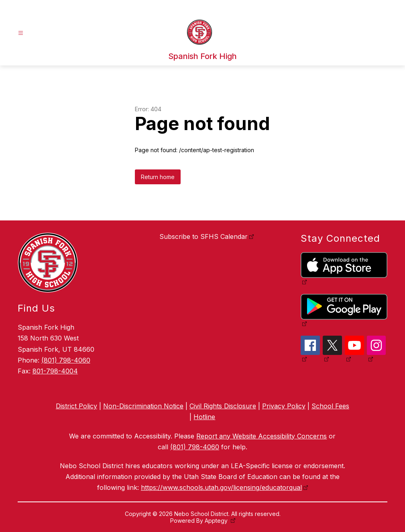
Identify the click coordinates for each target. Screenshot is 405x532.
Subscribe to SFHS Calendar (204, 236)
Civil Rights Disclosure (223, 406)
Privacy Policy (284, 406)
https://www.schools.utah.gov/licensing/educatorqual (221, 487)
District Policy (76, 406)
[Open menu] (21, 33)
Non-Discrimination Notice (143, 406)
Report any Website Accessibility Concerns (262, 436)
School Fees (330, 406)
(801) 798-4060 (66, 360)
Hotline (204, 417)
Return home (158, 177)
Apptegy (217, 521)
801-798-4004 (55, 371)
